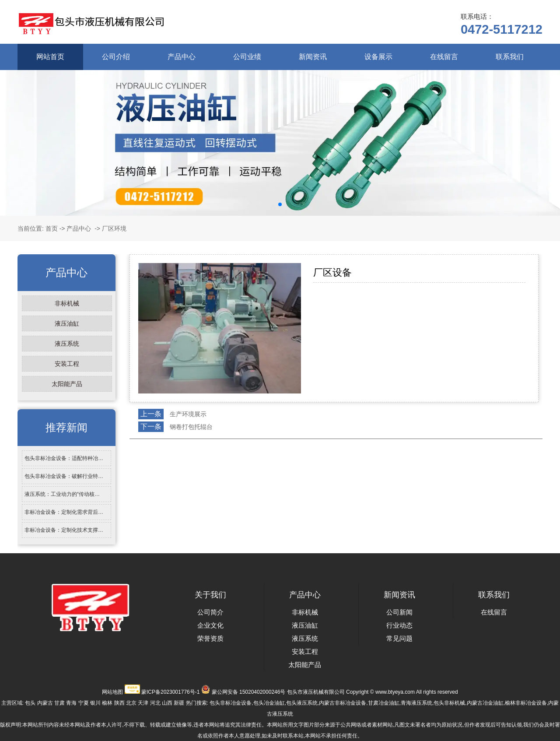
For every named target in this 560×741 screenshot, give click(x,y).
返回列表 (146, 446)
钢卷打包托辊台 (191, 427)
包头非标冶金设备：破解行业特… (64, 476)
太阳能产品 (67, 384)
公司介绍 (116, 57)
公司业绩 (247, 57)
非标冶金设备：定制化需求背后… (64, 512)
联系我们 (510, 57)
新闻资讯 (313, 57)
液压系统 (67, 344)
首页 (52, 228)
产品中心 (182, 57)
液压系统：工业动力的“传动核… (62, 494)
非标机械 (67, 303)
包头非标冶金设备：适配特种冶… (64, 458)
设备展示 (378, 57)
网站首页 (50, 57)
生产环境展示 (188, 414)
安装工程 (67, 364)
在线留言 (444, 57)
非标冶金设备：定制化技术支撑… (64, 530)
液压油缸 (67, 323)
